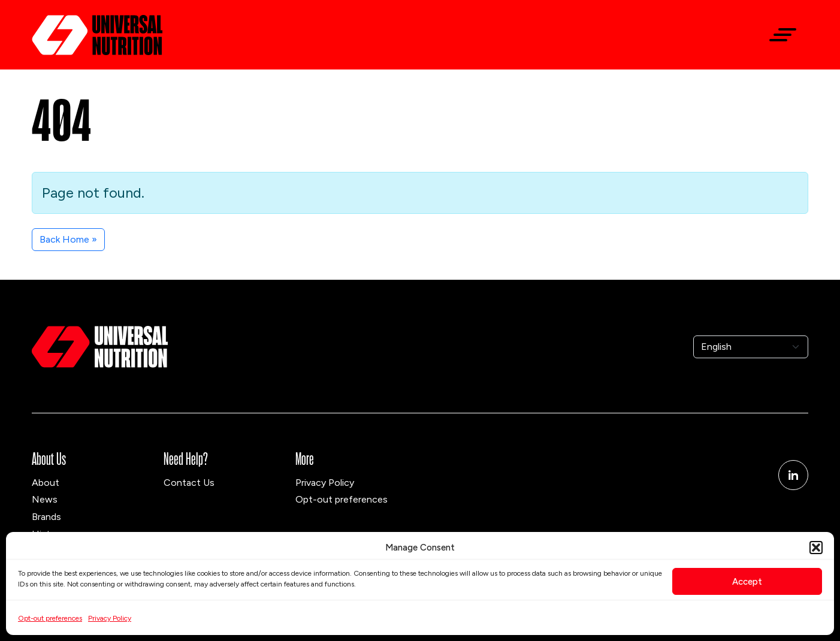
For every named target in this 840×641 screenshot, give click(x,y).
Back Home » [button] (68, 239)
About (46, 483)
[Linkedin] (793, 475)
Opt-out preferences (50, 618)
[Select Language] (751, 347)
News (45, 499)
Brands (46, 517)
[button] (816, 548)
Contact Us (189, 483)
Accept (747, 582)
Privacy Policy (110, 618)
